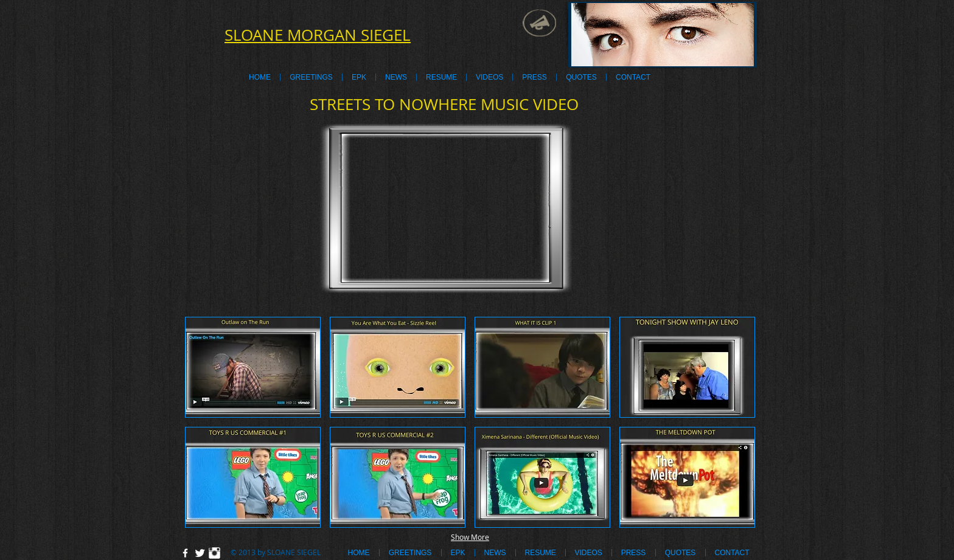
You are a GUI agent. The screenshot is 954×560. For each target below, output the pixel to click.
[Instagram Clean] (214, 553)
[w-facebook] (185, 553)
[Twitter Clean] (200, 553)
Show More (470, 537)
